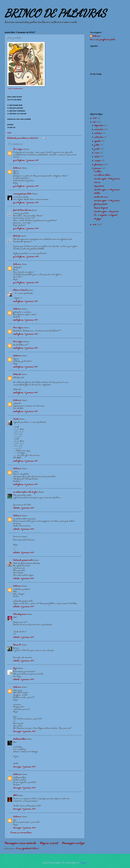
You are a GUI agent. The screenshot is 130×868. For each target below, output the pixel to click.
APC (15, 796)
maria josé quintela (22, 194)
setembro (99, 137)
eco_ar (97, 182)
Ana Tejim (18, 149)
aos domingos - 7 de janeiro (106, 212)
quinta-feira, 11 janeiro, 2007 (26, 160)
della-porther (20, 739)
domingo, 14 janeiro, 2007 (24, 731)
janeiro (98, 168)
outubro (98, 133)
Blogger (84, 863)
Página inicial (49, 843)
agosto (98, 141)
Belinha (17, 236)
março (98, 161)
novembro (99, 130)
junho (97, 149)
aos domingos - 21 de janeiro (107, 190)
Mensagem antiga (73, 843)
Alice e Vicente (20, 290)
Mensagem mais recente (20, 843)
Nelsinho (17, 374)
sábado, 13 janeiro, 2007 (24, 508)
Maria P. (17, 645)
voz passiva (99, 186)
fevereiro (99, 165)
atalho (97, 193)
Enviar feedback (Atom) (27, 849)
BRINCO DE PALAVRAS (55, 13)
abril (97, 157)
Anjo (15, 668)
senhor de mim (101, 197)
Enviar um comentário (21, 833)
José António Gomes (22, 210)
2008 (95, 118)
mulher (98, 171)
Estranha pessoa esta (23, 560)
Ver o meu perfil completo (103, 40)
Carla (16, 419)
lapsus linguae (101, 208)
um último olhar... (103, 175)
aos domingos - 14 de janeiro (107, 201)
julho (97, 145)
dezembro (99, 126)
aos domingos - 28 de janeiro (107, 179)
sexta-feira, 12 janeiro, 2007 (26, 301)
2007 (95, 122)
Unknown (17, 168)
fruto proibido (101, 204)
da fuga (98, 219)
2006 (95, 225)
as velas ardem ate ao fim (26, 492)
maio (97, 153)
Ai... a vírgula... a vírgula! (106, 215)
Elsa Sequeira (20, 614)
